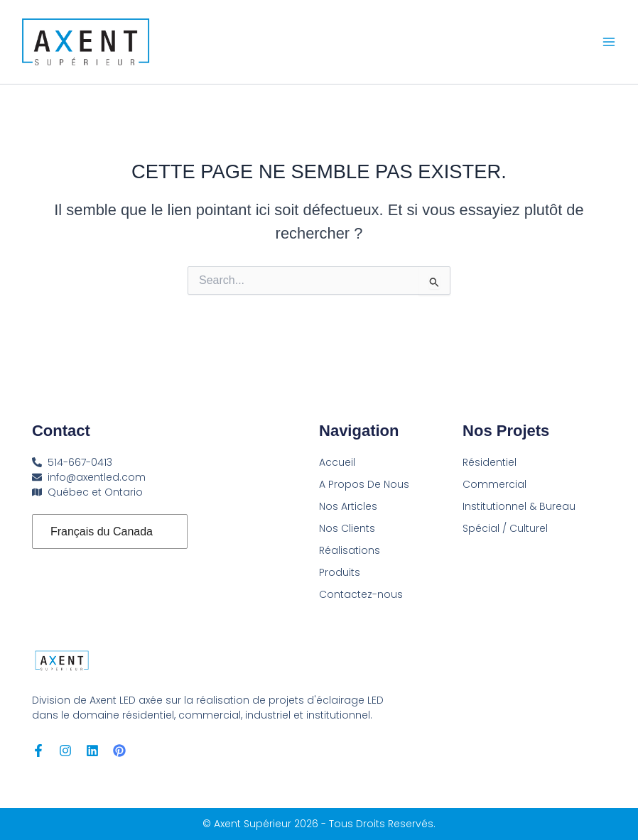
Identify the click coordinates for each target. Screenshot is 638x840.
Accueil (337, 462)
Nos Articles (348, 506)
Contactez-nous (361, 594)
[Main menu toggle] (609, 42)
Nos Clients (347, 528)
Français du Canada (102, 531)
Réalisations (350, 550)
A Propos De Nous (364, 484)
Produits (340, 572)
